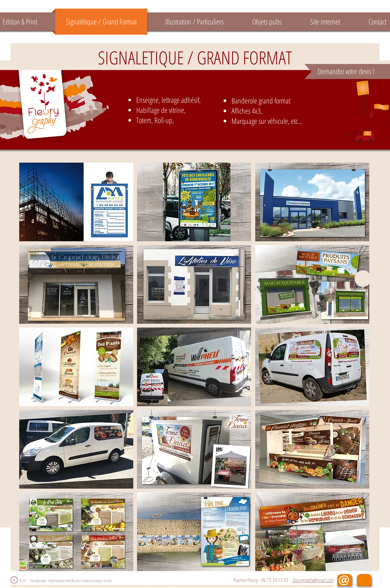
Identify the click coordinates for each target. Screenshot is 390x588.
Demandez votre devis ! (346, 71)
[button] (76, 202)
